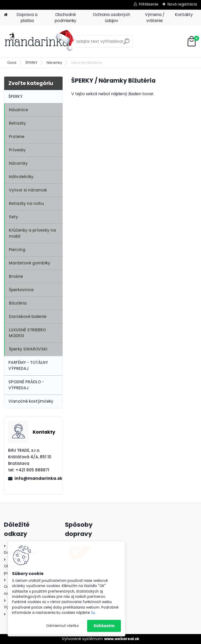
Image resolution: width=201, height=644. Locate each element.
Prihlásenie (149, 4)
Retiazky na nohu (26, 203)
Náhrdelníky (21, 177)
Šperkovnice (21, 290)
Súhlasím (104, 626)
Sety (13, 217)
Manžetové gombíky (30, 263)
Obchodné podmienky (66, 18)
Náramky (54, 63)
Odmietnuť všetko (62, 626)
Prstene (17, 137)
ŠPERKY (31, 63)
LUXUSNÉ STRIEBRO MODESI (27, 333)
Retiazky (17, 123)
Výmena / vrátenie (155, 18)
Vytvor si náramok (28, 190)
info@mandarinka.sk (36, 478)
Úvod (12, 63)
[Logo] (40, 41)
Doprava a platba (27, 18)
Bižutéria (18, 303)
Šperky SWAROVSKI (28, 349)
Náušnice (18, 110)
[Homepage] (6, 15)
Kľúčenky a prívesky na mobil (32, 233)
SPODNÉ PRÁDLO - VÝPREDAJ (26, 385)
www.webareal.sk (122, 639)
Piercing (17, 250)
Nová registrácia (182, 4)
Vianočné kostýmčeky (31, 401)
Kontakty (184, 15)
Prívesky (17, 150)
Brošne (16, 276)
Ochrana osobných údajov (111, 18)
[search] (127, 43)
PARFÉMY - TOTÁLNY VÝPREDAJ (28, 365)
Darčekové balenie (28, 316)
